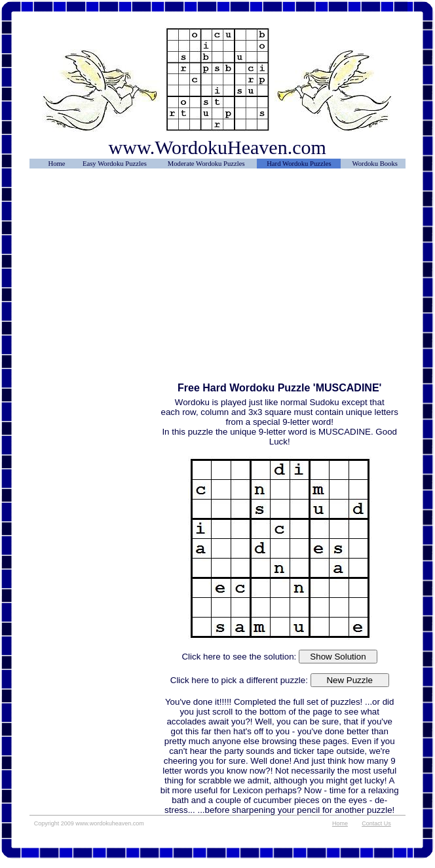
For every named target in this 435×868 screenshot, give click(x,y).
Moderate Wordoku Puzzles (206, 164)
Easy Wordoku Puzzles (115, 164)
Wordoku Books (375, 164)
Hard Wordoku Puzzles (299, 164)
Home (56, 164)
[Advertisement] (95, 208)
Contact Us (376, 823)
